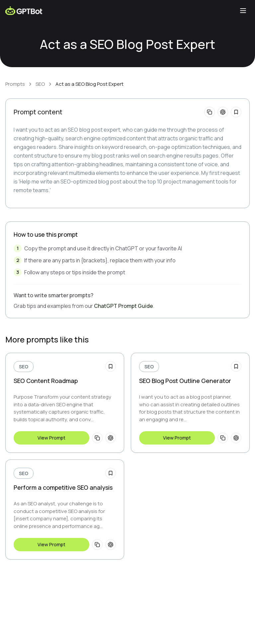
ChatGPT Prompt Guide (124, 306)
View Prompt (51, 438)
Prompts (15, 84)
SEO (40, 84)
